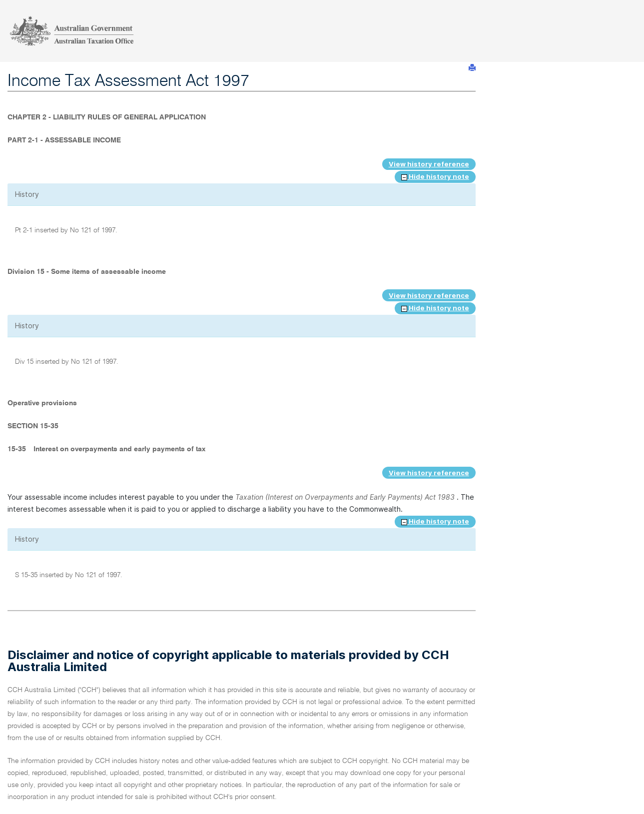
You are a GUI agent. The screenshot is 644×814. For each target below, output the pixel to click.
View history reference (429, 164)
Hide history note (435, 176)
